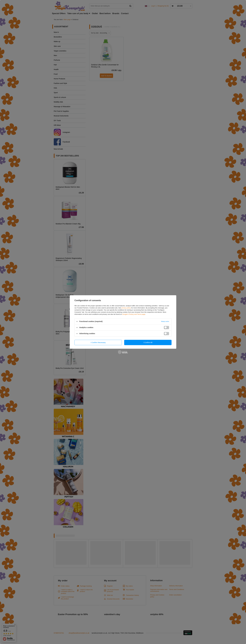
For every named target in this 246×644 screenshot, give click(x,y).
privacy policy (126, 308)
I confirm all (148, 343)
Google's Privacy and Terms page (134, 314)
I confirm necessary (98, 343)
